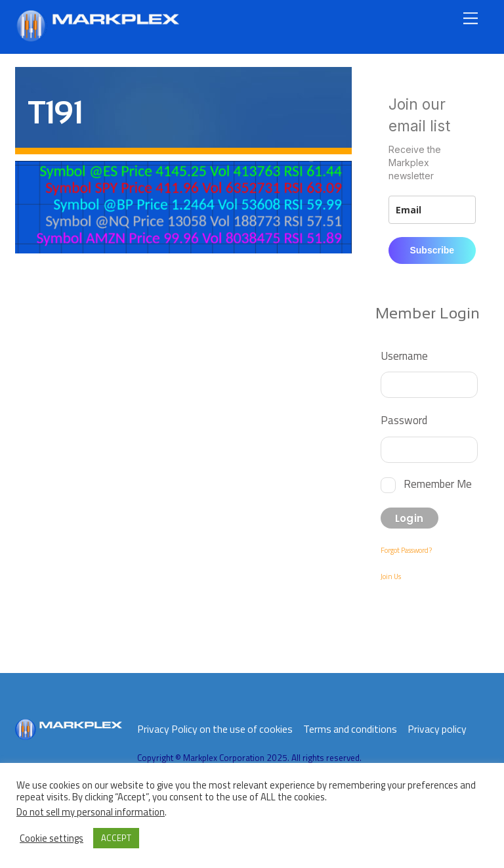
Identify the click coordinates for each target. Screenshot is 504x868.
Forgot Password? (406, 550)
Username (404, 356)
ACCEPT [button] (116, 838)
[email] (432, 210)
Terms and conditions (350, 729)
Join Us (391, 576)
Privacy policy (437, 729)
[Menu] (471, 18)
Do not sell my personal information (91, 812)
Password (404, 420)
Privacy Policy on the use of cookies (215, 729)
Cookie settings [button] (52, 838)
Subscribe (432, 250)
